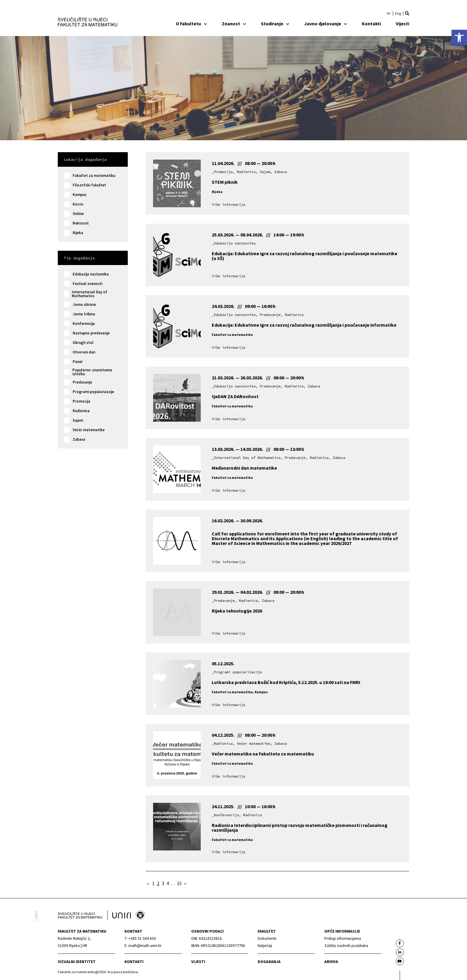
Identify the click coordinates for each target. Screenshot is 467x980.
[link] (459, 38)
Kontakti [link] (371, 24)
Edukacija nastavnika (91, 274)
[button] (407, 13)
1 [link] (153, 883)
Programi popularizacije (93, 392)
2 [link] (158, 883)
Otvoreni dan (84, 352)
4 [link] (168, 883)
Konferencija (84, 324)
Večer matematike (89, 430)
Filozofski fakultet (89, 185)
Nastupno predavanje (91, 333)
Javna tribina (84, 314)
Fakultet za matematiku (94, 176)
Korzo (78, 204)
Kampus (80, 195)
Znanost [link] (234, 24)
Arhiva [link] (331, 962)
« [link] (148, 883)
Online (78, 214)
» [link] (185, 883)
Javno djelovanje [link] (326, 24)
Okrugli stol (83, 343)
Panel (78, 362)
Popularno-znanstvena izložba (92, 372)
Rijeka (78, 233)
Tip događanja (79, 258)
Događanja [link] (269, 962)
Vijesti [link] (403, 24)
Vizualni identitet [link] (77, 962)
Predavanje (82, 382)
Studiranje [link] (275, 24)
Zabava (79, 439)
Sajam (78, 420)
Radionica (81, 411)
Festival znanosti (88, 284)
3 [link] (163, 883)
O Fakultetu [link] (191, 24)
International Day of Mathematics (89, 294)
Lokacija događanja (85, 159)
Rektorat (81, 223)
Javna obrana (84, 304)
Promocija (81, 401)
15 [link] (179, 883)
